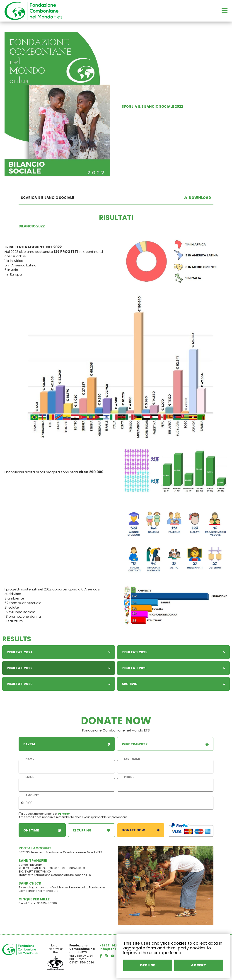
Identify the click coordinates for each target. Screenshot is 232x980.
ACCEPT (199, 965)
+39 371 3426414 (112, 945)
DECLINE (148, 965)
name (30, 759)
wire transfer (165, 744)
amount (32, 795)
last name (132, 759)
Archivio (173, 684)
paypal (67, 744)
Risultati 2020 (59, 684)
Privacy (64, 814)
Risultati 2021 (173, 668)
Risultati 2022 (59, 668)
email (30, 777)
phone (129, 777)
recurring (92, 830)
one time (42, 830)
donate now (141, 830)
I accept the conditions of (38, 814)
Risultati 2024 (59, 652)
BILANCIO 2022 (32, 226)
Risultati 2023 (173, 652)
